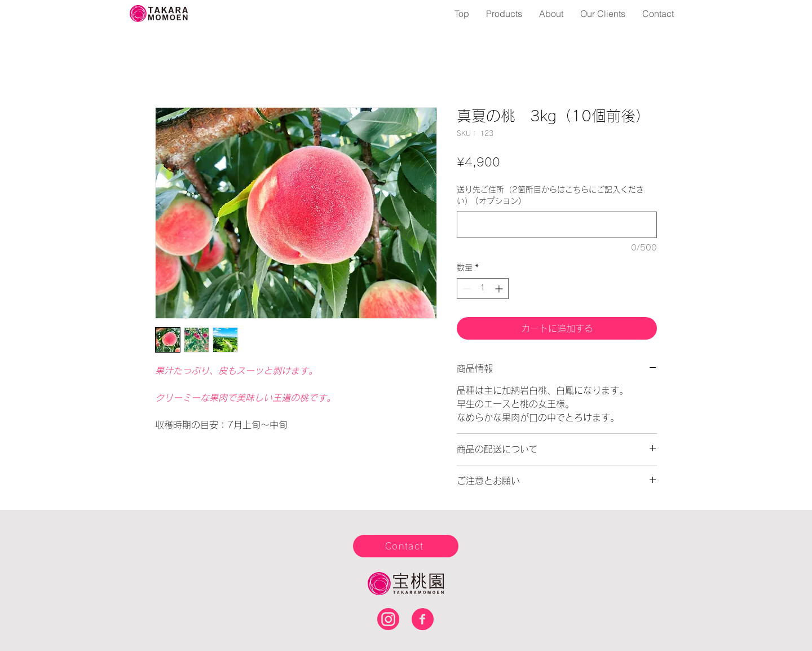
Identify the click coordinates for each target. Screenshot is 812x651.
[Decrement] (465, 289)
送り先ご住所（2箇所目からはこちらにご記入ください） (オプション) (550, 195)
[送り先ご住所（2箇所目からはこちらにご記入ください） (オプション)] (557, 225)
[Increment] (500, 289)
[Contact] (406, 546)
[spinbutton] (483, 289)
